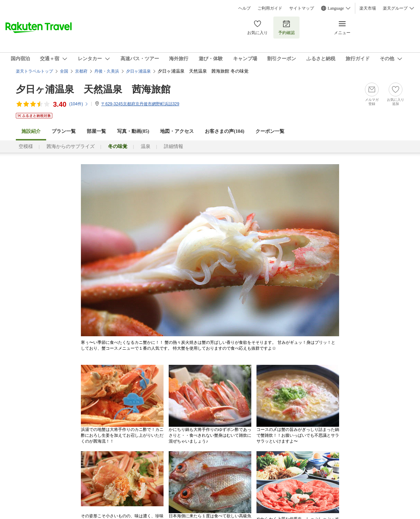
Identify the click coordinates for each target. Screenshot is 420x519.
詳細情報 (174, 146)
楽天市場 (368, 8)
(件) (79, 104)
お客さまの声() (224, 131)
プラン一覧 (64, 131)
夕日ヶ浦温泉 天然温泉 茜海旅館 (93, 89)
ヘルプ (244, 8)
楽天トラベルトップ (34, 71)
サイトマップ (302, 8)
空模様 (26, 146)
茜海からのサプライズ (71, 146)
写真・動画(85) (133, 131)
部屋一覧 (96, 131)
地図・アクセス (177, 131)
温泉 (146, 146)
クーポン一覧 (270, 131)
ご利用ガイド (270, 8)
